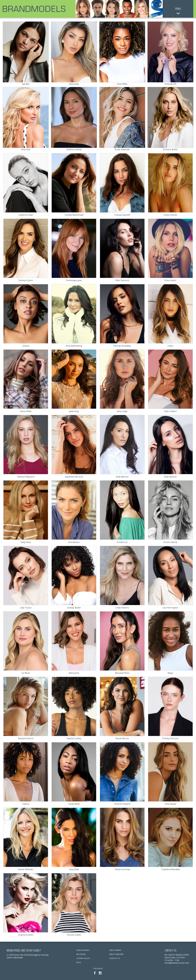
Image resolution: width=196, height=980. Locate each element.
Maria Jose (74, 673)
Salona (26, 803)
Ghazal (26, 345)
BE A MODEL (81, 953)
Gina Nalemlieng (74, 345)
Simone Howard (122, 803)
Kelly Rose (26, 542)
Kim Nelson (74, 542)
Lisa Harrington (170, 607)
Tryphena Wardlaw (170, 869)
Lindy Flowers (122, 607)
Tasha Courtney (122, 869)
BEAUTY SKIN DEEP (117, 953)
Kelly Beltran (122, 476)
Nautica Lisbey (74, 738)
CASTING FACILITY (83, 958)
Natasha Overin (26, 738)
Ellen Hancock (122, 280)
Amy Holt (26, 149)
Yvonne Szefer (74, 934)
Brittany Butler (170, 149)
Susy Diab (74, 869)
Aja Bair (26, 84)
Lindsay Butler (74, 607)
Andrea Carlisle (74, 149)
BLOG (79, 962)
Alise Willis (122, 84)
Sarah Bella (74, 803)
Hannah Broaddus (122, 345)
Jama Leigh (122, 411)
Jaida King (74, 411)
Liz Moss (26, 673)
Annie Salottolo (122, 149)
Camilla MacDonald (74, 215)
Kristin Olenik (170, 542)
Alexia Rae (74, 84)
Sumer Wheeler (26, 869)
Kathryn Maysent (26, 476)
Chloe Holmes (170, 215)
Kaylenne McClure (74, 476)
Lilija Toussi (26, 607)
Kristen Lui (122, 542)
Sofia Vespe (170, 803)
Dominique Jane (74, 280)
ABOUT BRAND (115, 949)
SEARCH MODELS (83, 949)
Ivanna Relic (26, 411)
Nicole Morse (122, 738)
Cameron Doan (26, 215)
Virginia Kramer (26, 934)
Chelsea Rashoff (122, 215)
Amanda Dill (170, 84)
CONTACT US (115, 958)
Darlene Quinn (26, 280)
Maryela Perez (122, 673)
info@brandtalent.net (177, 962)
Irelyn (170, 345)
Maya (170, 673)
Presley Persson (170, 738)
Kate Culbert (170, 411)
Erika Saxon (170, 280)
